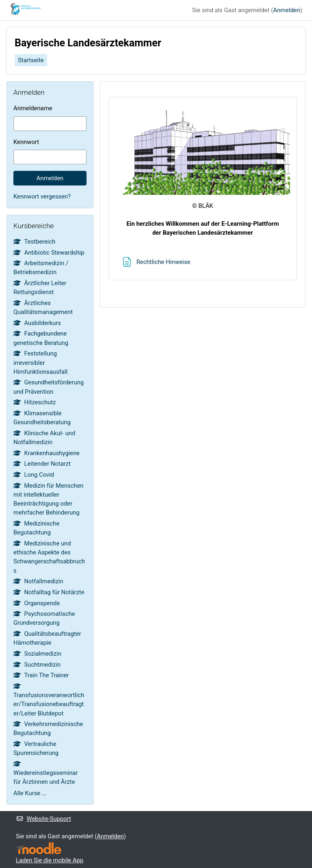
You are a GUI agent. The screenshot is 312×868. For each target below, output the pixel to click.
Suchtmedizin (37, 665)
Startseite (31, 60)
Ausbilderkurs (37, 323)
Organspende (37, 603)
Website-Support (43, 819)
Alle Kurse (27, 793)
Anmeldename (33, 108)
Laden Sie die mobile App (50, 860)
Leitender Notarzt (42, 464)
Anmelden (287, 10)
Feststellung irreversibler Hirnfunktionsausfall (40, 362)
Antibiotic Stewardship (49, 253)
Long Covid (34, 475)
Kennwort (26, 142)
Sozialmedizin (37, 654)
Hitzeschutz (35, 402)
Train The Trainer (41, 675)
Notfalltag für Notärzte (49, 592)
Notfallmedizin (38, 581)
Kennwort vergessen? (42, 196)
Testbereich (34, 242)
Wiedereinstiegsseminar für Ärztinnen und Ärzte (45, 773)
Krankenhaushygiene (47, 453)
